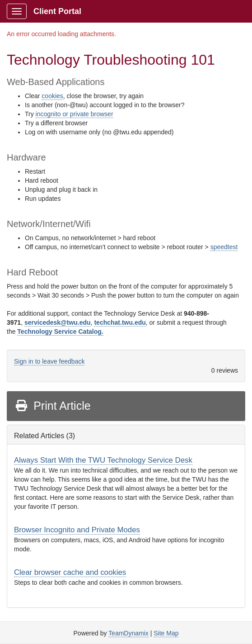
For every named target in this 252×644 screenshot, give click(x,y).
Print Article (53, 406)
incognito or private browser (75, 114)
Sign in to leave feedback (49, 361)
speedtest (224, 247)
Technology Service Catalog (59, 331)
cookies (52, 96)
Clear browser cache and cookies (70, 572)
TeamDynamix (128, 633)
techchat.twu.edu (120, 322)
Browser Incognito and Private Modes (77, 530)
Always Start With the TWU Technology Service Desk (103, 460)
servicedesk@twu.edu (58, 322)
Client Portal (57, 11)
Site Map (166, 633)
